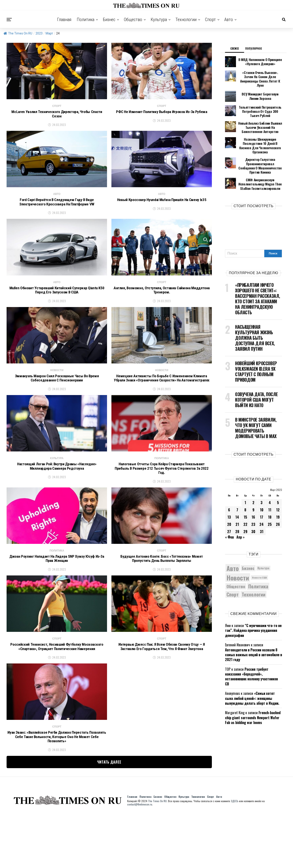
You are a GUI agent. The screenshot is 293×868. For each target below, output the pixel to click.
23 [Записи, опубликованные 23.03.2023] (253, 501)
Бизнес (109, 20)
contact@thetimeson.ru (140, 858)
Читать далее (109, 815)
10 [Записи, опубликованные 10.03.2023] (262, 486)
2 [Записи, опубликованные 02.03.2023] (253, 479)
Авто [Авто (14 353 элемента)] (233, 545)
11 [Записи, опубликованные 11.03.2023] (270, 486)
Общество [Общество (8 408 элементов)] (236, 563)
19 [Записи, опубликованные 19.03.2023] (278, 494)
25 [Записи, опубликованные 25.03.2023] (270, 501)
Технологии (186, 20)
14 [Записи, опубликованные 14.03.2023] (237, 494)
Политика (86, 20)
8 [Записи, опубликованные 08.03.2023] (245, 486)
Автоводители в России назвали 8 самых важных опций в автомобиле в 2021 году (254, 631)
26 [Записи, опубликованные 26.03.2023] (278, 501)
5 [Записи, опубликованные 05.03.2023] (278, 479)
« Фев (229, 514)
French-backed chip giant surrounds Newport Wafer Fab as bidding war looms (253, 694)
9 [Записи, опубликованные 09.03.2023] (253, 486)
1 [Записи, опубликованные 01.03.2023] (245, 479)
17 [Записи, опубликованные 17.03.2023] (262, 494)
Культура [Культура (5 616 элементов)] (263, 545)
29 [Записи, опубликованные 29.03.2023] (245, 508)
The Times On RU (18, 33)
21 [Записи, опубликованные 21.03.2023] (237, 501)
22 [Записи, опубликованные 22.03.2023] (245, 501)
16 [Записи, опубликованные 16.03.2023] (253, 494)
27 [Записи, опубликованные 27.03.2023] (229, 508)
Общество (133, 20)
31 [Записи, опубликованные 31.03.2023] (262, 508)
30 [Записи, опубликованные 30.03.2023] (253, 508)
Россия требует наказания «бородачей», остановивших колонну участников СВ (251, 653)
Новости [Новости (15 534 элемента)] (238, 554)
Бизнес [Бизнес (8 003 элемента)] (248, 545)
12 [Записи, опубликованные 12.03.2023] (278, 486)
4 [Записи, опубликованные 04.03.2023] (270, 479)
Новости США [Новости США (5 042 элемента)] (259, 554)
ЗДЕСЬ (235, 854)
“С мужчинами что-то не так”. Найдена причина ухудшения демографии (253, 607)
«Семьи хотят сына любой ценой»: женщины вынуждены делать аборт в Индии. (252, 675)
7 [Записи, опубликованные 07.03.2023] (237, 486)
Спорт (210, 20)
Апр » (240, 514)
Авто (229, 20)
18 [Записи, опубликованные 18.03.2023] (270, 494)
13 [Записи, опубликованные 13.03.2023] (229, 494)
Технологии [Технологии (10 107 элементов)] (254, 571)
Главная (64, 20)
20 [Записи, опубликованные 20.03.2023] (229, 501)
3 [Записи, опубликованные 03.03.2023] (262, 479)
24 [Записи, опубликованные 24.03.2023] (262, 501)
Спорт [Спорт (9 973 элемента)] (233, 571)
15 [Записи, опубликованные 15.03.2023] (245, 494)
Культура (159, 20)
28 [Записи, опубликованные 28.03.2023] (237, 508)
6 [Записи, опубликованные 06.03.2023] (229, 486)
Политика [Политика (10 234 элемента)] (258, 563)
